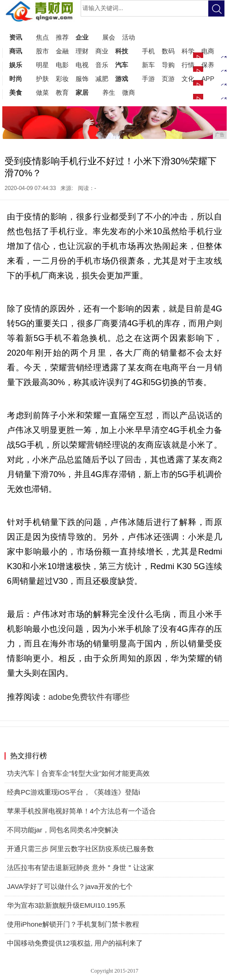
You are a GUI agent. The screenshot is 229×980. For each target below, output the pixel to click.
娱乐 (16, 65)
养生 (109, 92)
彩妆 (62, 79)
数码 (168, 51)
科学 (188, 51)
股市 (42, 51)
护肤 (42, 79)
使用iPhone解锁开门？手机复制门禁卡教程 (73, 924)
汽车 (122, 65)
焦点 (42, 37)
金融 (62, 51)
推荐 (62, 37)
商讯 (16, 51)
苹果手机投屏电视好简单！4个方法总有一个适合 (81, 811)
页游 (168, 79)
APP (208, 79)
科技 (122, 51)
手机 (148, 51)
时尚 (16, 79)
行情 (188, 65)
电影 (62, 65)
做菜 (42, 92)
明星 (42, 65)
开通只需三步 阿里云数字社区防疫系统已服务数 (80, 849)
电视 (82, 65)
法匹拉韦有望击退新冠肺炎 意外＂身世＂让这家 (80, 868)
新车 (148, 65)
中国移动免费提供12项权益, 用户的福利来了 (75, 943)
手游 (148, 79)
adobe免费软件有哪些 (89, 697)
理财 (82, 51)
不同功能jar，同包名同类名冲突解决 (63, 830)
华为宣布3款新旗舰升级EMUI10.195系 (66, 905)
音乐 (102, 65)
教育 (62, 92)
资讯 (16, 37)
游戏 (122, 79)
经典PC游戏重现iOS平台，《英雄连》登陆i (73, 792)
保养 (208, 65)
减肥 (102, 79)
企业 (82, 37)
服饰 (82, 79)
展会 (109, 37)
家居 (82, 92)
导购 (168, 65)
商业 (102, 51)
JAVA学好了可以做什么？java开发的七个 (70, 886)
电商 (208, 51)
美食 (16, 92)
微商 (129, 92)
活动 (129, 37)
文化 (188, 79)
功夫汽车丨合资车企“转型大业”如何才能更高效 (78, 773)
